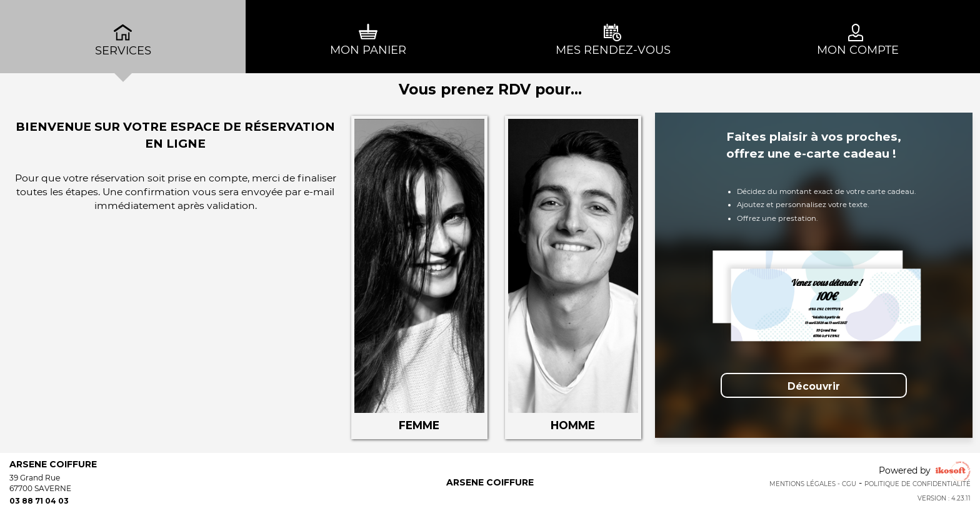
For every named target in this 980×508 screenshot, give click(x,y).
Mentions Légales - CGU (813, 484)
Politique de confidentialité (917, 484)
